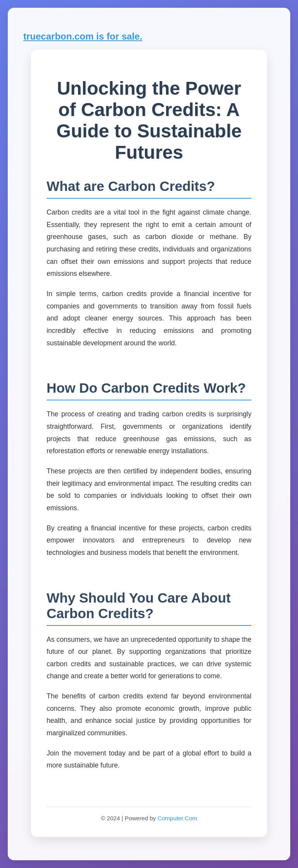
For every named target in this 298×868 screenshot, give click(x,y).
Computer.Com (177, 818)
